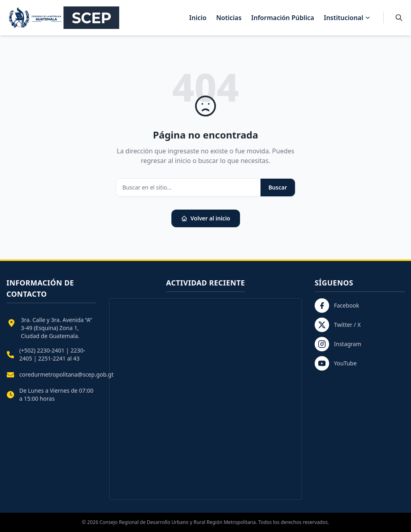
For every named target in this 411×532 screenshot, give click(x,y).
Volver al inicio (206, 218)
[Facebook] (360, 306)
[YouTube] (360, 363)
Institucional (347, 18)
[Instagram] (360, 344)
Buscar (278, 187)
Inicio (198, 18)
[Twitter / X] (360, 325)
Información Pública (283, 18)
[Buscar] (399, 18)
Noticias (229, 18)
